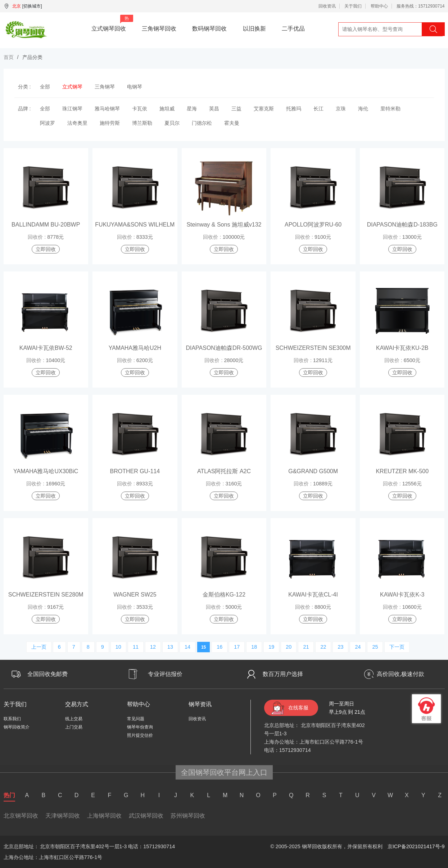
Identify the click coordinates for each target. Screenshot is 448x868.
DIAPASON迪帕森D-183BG (402, 225)
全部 (45, 87)
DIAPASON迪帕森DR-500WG (224, 348)
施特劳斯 (110, 123)
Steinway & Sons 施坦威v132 (224, 225)
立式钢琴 (72, 87)
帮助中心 (379, 6)
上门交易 (74, 727)
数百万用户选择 (283, 674)
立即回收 (46, 249)
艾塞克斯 (264, 109)
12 (153, 647)
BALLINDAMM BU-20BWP (46, 225)
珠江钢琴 (72, 109)
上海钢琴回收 (104, 816)
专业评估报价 (165, 674)
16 (220, 647)
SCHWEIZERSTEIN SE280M (46, 595)
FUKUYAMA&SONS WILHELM (135, 225)
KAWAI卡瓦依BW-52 (46, 348)
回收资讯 (327, 6)
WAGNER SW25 (135, 595)
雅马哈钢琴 (107, 109)
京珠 (341, 109)
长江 (318, 109)
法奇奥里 (77, 123)
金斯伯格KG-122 (224, 595)
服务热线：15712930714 (420, 6)
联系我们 (12, 719)
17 (237, 647)
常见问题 (136, 719)
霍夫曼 (232, 123)
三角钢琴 (105, 87)
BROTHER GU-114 (135, 471)
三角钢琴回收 (159, 29)
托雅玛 (294, 109)
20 (289, 647)
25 (375, 647)
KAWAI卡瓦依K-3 (402, 595)
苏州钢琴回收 (188, 816)
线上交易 (74, 719)
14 (187, 647)
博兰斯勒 (142, 123)
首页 (9, 57)
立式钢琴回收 (112, 23)
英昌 (214, 109)
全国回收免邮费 (47, 674)
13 (170, 647)
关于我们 (353, 6)
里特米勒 (390, 109)
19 (271, 647)
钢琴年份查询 (140, 727)
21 (306, 647)
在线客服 (298, 708)
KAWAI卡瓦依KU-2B (402, 348)
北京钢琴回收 (21, 816)
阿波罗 (47, 123)
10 (118, 647)
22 (323, 647)
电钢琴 (135, 87)
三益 (236, 109)
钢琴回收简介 (17, 727)
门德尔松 (202, 123)
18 (254, 647)
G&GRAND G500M (313, 471)
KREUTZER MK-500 (402, 471)
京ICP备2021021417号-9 (416, 846)
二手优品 (293, 29)
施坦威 (167, 109)
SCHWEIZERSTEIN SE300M (313, 348)
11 (136, 647)
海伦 (363, 109)
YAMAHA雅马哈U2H (135, 348)
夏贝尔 (172, 123)
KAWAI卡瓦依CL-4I (313, 595)
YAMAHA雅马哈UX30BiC (46, 471)
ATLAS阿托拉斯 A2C (224, 471)
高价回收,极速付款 (401, 674)
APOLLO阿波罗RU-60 (313, 225)
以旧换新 (254, 29)
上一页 (39, 647)
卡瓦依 (140, 109)
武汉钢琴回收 (146, 816)
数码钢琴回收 (209, 29)
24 (358, 647)
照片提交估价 (140, 735)
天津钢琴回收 (63, 816)
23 (340, 647)
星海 (192, 109)
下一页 (397, 647)
